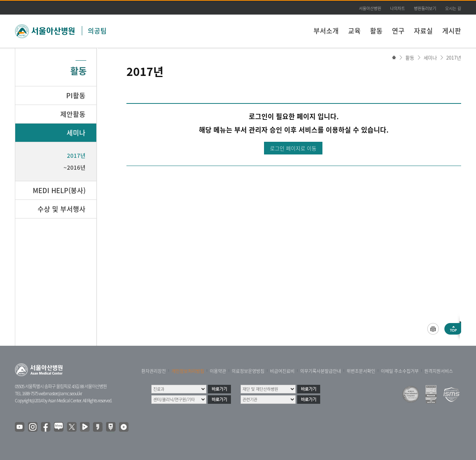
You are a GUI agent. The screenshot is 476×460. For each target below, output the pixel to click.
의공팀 (97, 31)
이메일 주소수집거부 (400, 371)
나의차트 (398, 8)
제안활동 (73, 114)
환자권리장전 (154, 371)
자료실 (423, 31)
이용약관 (218, 371)
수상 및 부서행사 (62, 209)
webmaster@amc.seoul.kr (60, 393)
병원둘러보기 (425, 8)
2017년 (454, 57)
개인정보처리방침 (188, 371)
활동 (376, 31)
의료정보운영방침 (248, 371)
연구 (398, 31)
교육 (354, 31)
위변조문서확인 (361, 371)
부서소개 (326, 31)
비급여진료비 (282, 371)
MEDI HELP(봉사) (59, 190)
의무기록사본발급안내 (321, 371)
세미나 (430, 57)
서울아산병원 (370, 8)
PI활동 (76, 95)
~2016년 (75, 167)
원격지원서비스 (439, 371)
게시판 (452, 31)
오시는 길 (453, 8)
